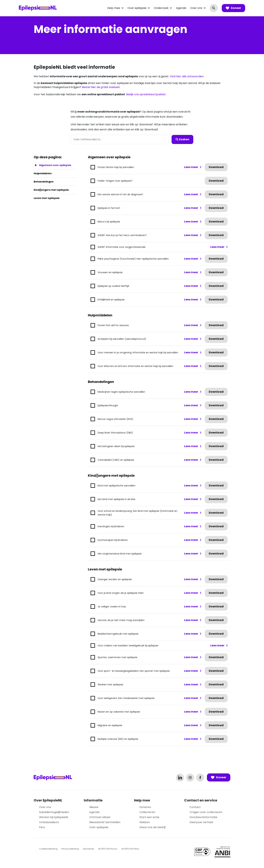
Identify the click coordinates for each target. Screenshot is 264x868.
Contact (195, 807)
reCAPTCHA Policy (130, 849)
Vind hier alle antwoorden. (187, 76)
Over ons (196, 8)
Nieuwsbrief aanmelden (105, 822)
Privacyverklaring (70, 849)
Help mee (114, 8)
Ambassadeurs (49, 822)
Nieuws (94, 807)
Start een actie (149, 817)
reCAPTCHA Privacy (108, 849)
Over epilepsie (137, 8)
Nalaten (145, 822)
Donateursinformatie (203, 817)
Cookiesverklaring (48, 849)
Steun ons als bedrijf (153, 827)
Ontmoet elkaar (100, 817)
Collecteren (147, 812)
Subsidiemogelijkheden (54, 812)
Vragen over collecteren (206, 812)
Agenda (181, 8)
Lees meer (191, 167)
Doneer (233, 8)
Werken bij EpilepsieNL (54, 817)
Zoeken (182, 139)
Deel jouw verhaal (201, 822)
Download (216, 167)
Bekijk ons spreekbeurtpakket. (146, 94)
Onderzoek (161, 8)
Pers (42, 827)
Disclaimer (88, 849)
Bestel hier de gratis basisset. (101, 87)
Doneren (145, 807)
